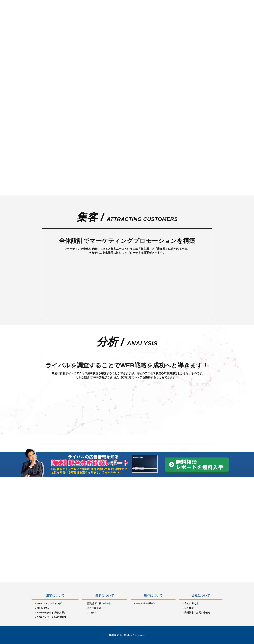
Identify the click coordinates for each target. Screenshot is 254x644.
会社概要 (189, 608)
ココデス (92, 613)
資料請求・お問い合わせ (197, 613)
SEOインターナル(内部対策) (52, 617)
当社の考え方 (191, 603)
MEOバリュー (44, 608)
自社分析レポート (97, 608)
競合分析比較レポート (99, 603)
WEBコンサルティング (49, 603)
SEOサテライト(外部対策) (51, 613)
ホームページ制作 (145, 603)
